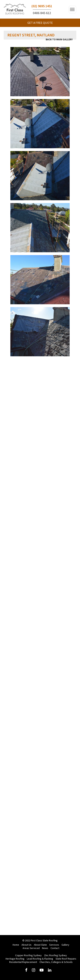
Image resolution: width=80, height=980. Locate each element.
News (45, 948)
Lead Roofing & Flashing (40, 959)
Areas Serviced (31, 948)
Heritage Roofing (15, 959)
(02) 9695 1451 (42, 6)
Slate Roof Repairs (66, 959)
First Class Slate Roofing (15, 10)
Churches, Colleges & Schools (56, 962)
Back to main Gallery (59, 39)
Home (16, 945)
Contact (55, 948)
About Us (26, 945)
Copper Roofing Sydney (28, 955)
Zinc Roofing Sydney (55, 955)
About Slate (40, 945)
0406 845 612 (42, 13)
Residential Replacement (23, 962)
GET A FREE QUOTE (40, 23)
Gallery (65, 945)
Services (54, 945)
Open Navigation (72, 10)
